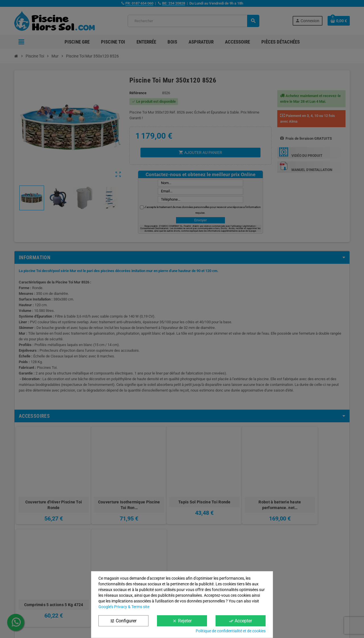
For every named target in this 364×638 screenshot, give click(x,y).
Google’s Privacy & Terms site (124, 607)
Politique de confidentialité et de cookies (231, 631)
